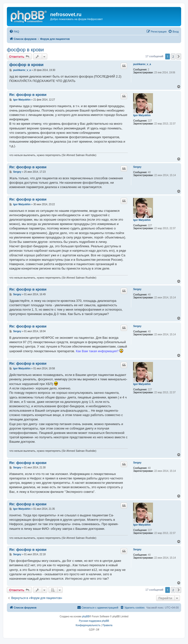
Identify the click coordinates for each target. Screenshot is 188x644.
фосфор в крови (25, 50)
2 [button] (173, 56)
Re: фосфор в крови (28, 95)
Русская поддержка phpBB (94, 621)
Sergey (137, 167)
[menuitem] (14, 32)
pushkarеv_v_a (142, 64)
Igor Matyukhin (142, 115)
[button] (179, 56)
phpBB (86, 616)
